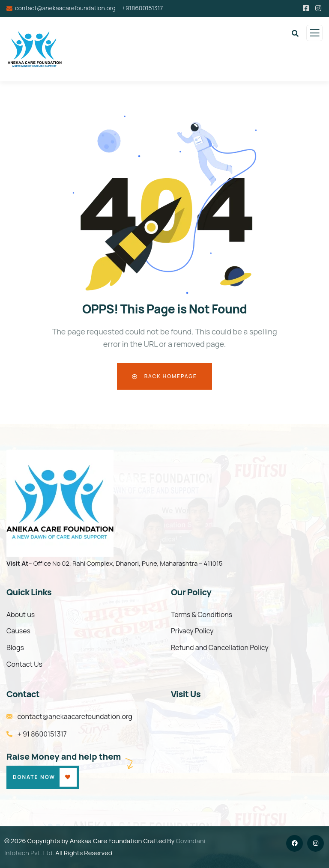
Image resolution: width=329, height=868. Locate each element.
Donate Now (34, 777)
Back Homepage (164, 376)
